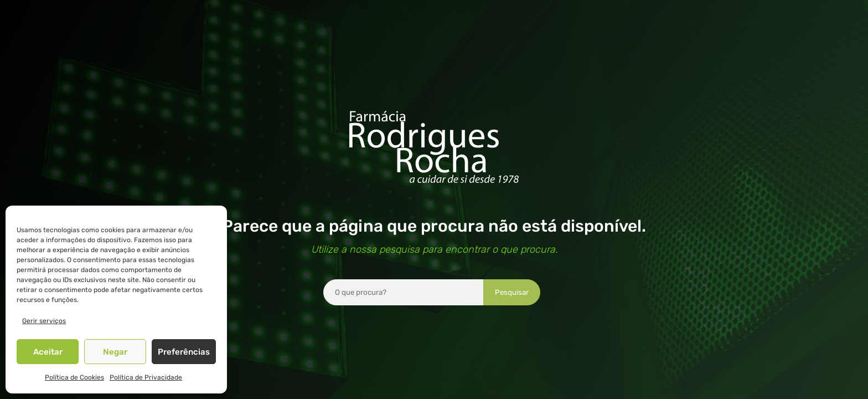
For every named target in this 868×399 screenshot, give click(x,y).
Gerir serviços (44, 321)
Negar (115, 352)
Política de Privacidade (146, 377)
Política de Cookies (74, 377)
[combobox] (404, 292)
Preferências (184, 352)
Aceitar (48, 352)
